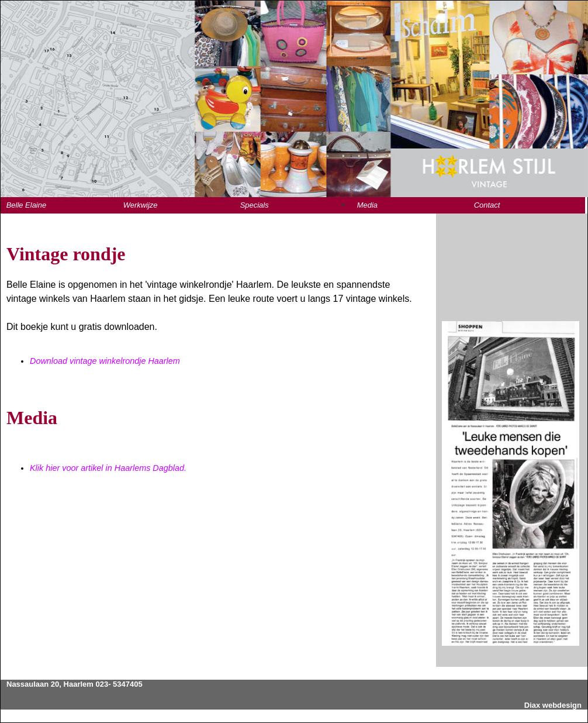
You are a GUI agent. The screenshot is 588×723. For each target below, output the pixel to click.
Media (367, 205)
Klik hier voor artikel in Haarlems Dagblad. (108, 468)
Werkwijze (141, 205)
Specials (255, 205)
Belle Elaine (26, 205)
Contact (487, 205)
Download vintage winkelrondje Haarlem (105, 361)
